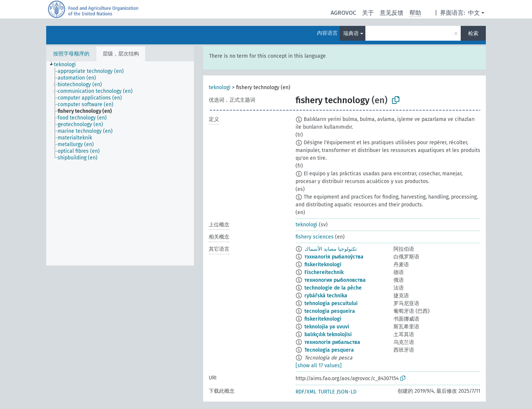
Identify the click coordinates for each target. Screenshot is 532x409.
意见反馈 (392, 13)
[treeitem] (68, 65)
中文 (474, 13)
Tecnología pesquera (329, 350)
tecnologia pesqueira (330, 311)
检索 (473, 33)
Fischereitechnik (324, 272)
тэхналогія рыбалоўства (334, 257)
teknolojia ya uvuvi (327, 327)
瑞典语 (351, 33)
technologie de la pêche (333, 288)
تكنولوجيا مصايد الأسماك (331, 249)
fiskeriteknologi (323, 265)
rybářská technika (326, 296)
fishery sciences (315, 237)
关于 (368, 13)
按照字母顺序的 (71, 54)
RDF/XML (306, 392)
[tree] (120, 163)
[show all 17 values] (319, 366)
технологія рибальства (332, 342)
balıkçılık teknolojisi (328, 334)
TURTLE (326, 392)
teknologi (220, 87)
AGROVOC (343, 13)
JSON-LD (347, 392)
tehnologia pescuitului (331, 303)
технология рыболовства (335, 280)
